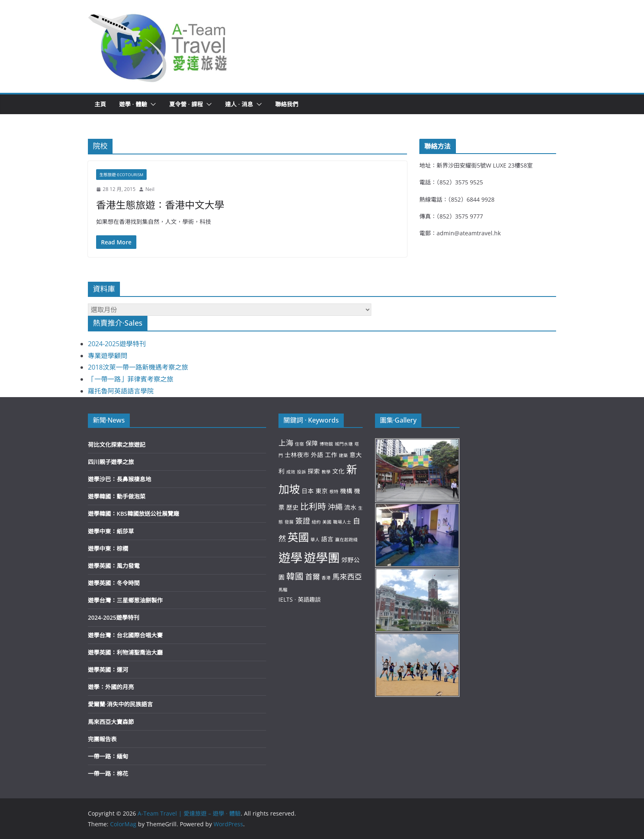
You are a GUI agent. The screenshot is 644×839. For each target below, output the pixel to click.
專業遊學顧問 (108, 356)
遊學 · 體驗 (133, 104)
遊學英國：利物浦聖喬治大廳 (125, 652)
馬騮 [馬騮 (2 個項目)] (283, 590)
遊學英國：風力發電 (114, 566)
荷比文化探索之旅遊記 (117, 445)
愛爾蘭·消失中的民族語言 (120, 704)
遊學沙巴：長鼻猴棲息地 (120, 479)
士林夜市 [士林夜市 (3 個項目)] (297, 455)
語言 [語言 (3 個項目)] (327, 539)
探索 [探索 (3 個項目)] (314, 471)
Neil (150, 189)
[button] (158, 46)
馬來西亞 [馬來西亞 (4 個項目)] (347, 577)
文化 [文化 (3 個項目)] (338, 471)
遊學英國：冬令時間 (114, 583)
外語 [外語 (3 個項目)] (317, 455)
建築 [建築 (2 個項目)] (343, 455)
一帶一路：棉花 (108, 773)
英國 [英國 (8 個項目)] (298, 537)
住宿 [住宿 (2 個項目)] (299, 444)
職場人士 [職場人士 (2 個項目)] (342, 522)
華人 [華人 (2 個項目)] (315, 540)
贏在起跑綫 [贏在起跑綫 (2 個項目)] (346, 540)
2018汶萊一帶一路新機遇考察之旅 (138, 367)
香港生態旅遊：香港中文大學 (160, 205)
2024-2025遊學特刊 (117, 344)
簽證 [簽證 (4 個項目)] (303, 521)
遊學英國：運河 (108, 670)
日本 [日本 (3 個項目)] (308, 491)
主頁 (100, 104)
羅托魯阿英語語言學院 (121, 391)
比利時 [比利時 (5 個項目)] (313, 506)
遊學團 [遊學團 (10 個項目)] (322, 558)
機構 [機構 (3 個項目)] (346, 491)
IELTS (286, 599)
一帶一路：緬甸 (108, 756)
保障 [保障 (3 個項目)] (312, 443)
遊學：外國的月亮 (111, 687)
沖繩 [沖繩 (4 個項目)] (335, 507)
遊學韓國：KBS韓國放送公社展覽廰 (133, 514)
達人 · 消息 (239, 104)
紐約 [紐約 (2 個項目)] (316, 522)
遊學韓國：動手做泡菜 (117, 496)
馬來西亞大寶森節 (111, 722)
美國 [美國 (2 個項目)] (327, 522)
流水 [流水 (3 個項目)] (350, 507)
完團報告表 (102, 739)
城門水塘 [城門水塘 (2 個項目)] (344, 444)
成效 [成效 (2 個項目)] (291, 472)
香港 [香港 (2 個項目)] (326, 578)
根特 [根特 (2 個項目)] (334, 492)
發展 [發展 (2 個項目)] (289, 522)
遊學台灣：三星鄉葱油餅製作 (125, 600)
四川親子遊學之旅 (111, 462)
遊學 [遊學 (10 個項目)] (290, 558)
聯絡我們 (287, 104)
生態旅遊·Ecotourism (121, 175)
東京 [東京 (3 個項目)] (322, 491)
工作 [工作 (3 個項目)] (331, 455)
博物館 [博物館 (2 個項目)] (326, 444)
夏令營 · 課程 (186, 104)
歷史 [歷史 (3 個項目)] (292, 507)
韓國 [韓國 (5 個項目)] (295, 576)
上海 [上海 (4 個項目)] (286, 443)
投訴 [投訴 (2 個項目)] (301, 472)
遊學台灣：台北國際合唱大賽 (125, 635)
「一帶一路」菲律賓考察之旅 (131, 379)
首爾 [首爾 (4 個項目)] (313, 577)
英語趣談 (309, 599)
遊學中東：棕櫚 (108, 548)
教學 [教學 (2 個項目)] (326, 472)
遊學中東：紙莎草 (111, 531)
